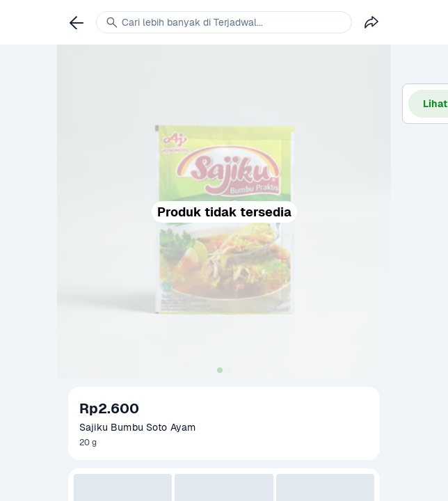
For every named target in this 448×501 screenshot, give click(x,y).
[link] (77, 22)
